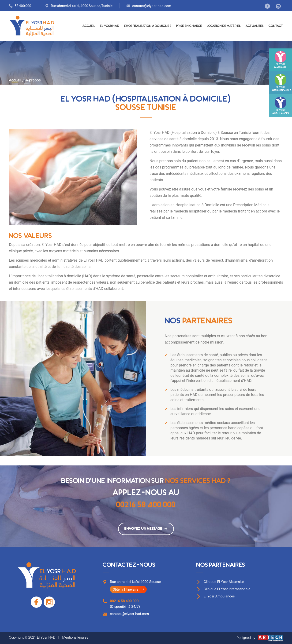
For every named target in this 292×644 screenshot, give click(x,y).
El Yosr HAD (110, 26)
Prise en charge (189, 26)
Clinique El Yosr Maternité (224, 582)
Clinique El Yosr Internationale (227, 589)
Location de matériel (224, 26)
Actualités (255, 26)
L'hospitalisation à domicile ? (148, 26)
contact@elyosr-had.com (152, 6)
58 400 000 (23, 6)
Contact (276, 26)
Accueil (89, 26)
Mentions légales (75, 637)
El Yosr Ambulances (219, 596)
